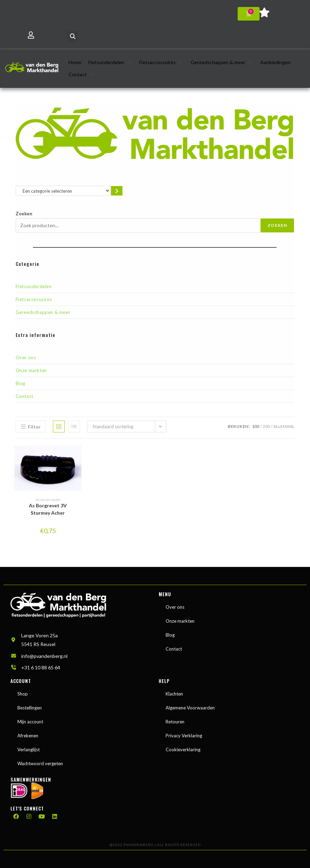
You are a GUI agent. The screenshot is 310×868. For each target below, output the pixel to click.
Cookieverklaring (183, 750)
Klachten (174, 694)
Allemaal (284, 426)
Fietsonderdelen (34, 286)
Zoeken (24, 214)
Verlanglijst (29, 750)
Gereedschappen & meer (43, 312)
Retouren (175, 722)
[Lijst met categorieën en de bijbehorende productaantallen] (63, 191)
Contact (25, 396)
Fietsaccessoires (34, 299)
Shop (23, 694)
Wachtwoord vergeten (40, 763)
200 (266, 426)
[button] (73, 36)
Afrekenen (28, 736)
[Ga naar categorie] (117, 191)
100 (256, 426)
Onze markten (31, 370)
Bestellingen (30, 708)
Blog (21, 383)
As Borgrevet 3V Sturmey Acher (48, 509)
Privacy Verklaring (184, 736)
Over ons (26, 358)
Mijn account (30, 722)
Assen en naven (48, 500)
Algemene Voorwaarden (190, 708)
